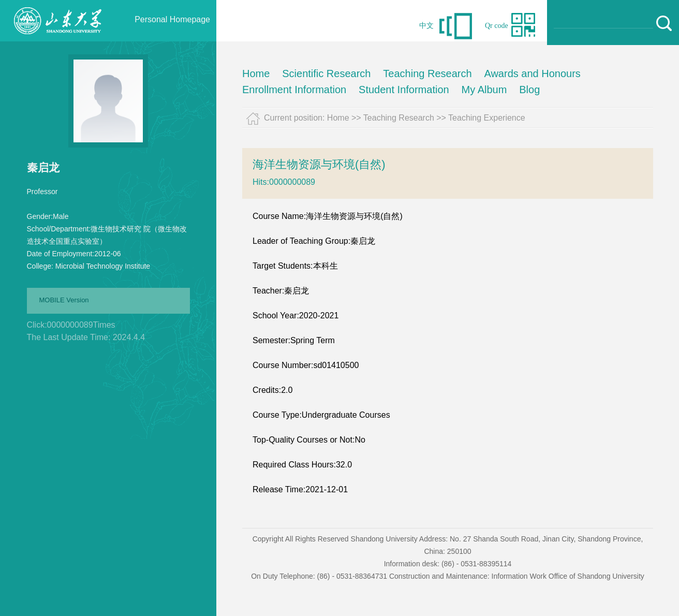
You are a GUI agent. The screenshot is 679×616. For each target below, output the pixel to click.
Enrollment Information (294, 90)
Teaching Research (427, 74)
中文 (426, 26)
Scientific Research (326, 74)
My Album (484, 90)
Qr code (497, 26)
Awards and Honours (532, 74)
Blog (529, 90)
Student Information (404, 90)
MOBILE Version (64, 300)
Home (256, 74)
